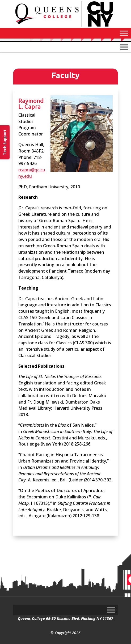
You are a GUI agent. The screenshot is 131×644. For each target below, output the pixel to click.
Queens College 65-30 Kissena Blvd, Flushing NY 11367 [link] (65, 618)
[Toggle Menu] (124, 33)
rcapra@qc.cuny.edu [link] (32, 173)
